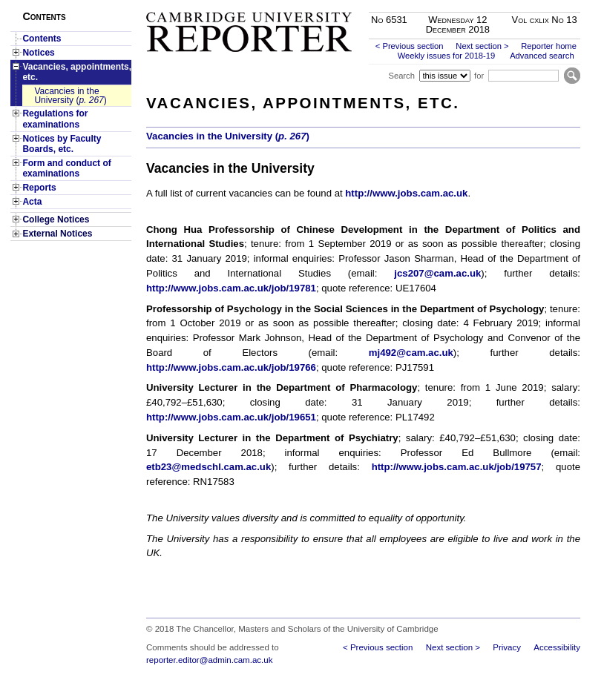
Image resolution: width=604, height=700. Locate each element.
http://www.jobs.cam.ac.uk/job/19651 (231, 417)
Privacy (507, 647)
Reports (39, 188)
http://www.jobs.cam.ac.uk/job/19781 (231, 288)
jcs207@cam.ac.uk (437, 273)
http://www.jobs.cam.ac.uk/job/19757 (457, 467)
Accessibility (557, 647)
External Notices (57, 234)
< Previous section (410, 46)
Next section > (482, 46)
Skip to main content (541, 4)
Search (401, 76)
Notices (38, 53)
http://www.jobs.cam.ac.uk (406, 193)
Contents (42, 39)
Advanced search (542, 56)
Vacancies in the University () (70, 96)
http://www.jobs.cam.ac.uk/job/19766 (231, 367)
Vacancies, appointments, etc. (77, 72)
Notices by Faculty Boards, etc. (62, 144)
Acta (32, 202)
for (479, 76)
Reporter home (549, 46)
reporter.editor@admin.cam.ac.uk (209, 660)
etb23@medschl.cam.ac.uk (209, 467)
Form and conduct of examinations (66, 168)
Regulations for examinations (55, 119)
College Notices (56, 219)
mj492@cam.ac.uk (411, 353)
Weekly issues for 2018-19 (447, 56)
